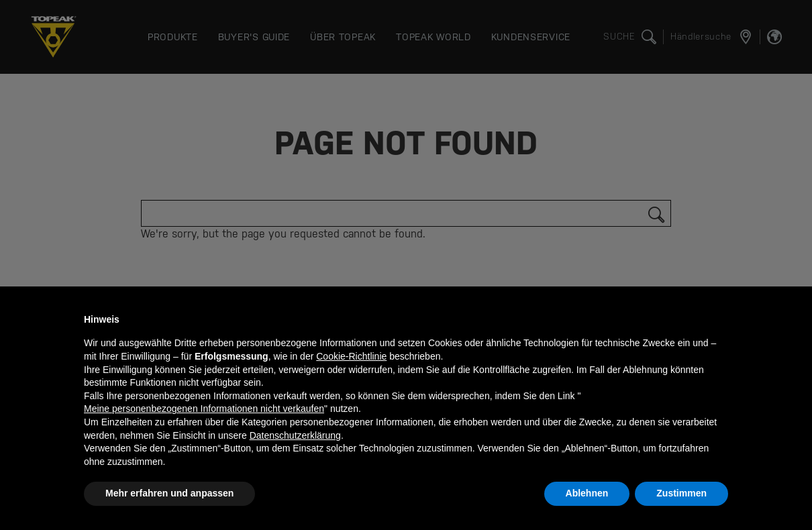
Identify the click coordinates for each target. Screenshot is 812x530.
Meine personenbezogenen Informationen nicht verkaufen (204, 409)
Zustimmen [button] (681, 493)
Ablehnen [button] (587, 493)
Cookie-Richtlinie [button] (351, 356)
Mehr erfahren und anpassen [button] (169, 493)
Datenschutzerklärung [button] (295, 435)
